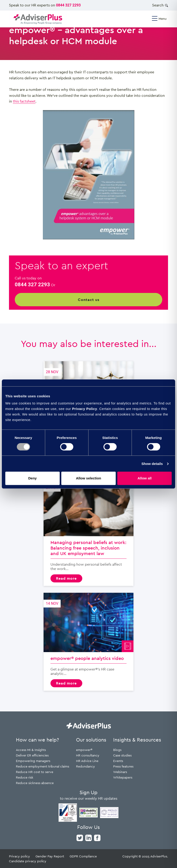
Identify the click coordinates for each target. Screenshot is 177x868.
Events (118, 761)
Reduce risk (25, 777)
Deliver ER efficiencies (32, 755)
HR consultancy (88, 755)
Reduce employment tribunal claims (43, 766)
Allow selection (88, 478)
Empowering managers (33, 761)
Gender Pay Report (50, 856)
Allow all (145, 478)
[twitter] (80, 837)
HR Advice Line (87, 761)
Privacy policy (19, 856)
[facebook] (97, 837)
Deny (32, 478)
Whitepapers (123, 777)
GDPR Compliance (83, 856)
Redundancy (86, 766)
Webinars (120, 772)
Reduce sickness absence (35, 783)
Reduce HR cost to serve (35, 772)
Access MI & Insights (31, 750)
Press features (123, 766)
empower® (84, 750)
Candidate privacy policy (28, 861)
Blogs (117, 750)
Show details (152, 464)
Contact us (89, 300)
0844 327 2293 (68, 5)
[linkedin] (88, 837)
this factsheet (24, 101)
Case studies (122, 755)
